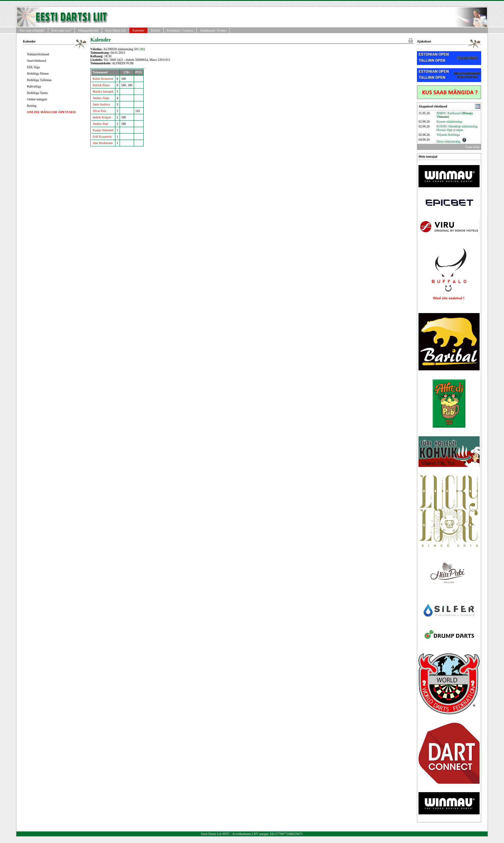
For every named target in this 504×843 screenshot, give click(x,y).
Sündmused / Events (213, 30)
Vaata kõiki (472, 147)
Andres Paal (100, 124)
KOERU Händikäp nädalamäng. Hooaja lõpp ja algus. (457, 128)
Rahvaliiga (34, 86)
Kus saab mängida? (32, 30)
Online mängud (37, 99)
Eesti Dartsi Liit (115, 30)
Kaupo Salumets (103, 130)
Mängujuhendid (88, 30)
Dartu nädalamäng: (452, 141)
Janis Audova (101, 104)
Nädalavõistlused (38, 54)
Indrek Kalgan (102, 117)
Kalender (138, 30)
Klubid (156, 30)
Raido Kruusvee (103, 79)
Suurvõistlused (36, 61)
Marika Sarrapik (103, 92)
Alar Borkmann (103, 143)
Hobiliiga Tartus (37, 93)
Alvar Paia (99, 111)
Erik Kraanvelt (102, 137)
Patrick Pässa (101, 85)
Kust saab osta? (61, 30)
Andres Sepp (101, 98)
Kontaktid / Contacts (180, 30)
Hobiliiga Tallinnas (39, 80)
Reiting (32, 106)
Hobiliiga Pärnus (38, 74)
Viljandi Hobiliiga (448, 135)
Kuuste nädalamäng (449, 121)
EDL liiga (33, 67)
